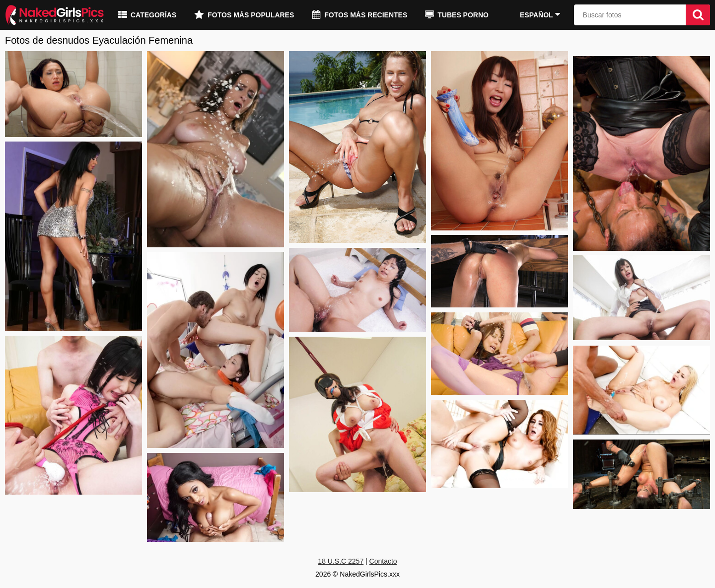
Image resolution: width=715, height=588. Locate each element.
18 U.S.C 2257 (341, 561)
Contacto (383, 561)
